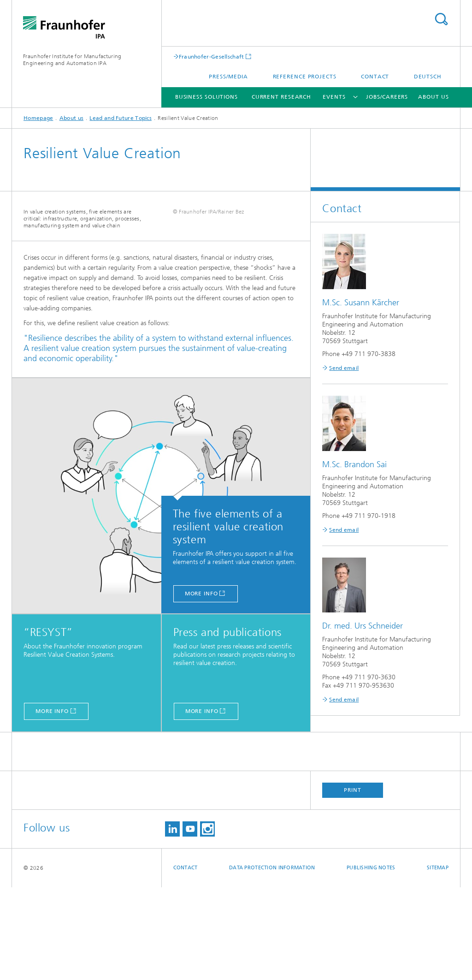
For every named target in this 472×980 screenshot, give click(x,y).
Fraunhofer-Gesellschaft (212, 56)
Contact (375, 77)
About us (433, 97)
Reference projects (305, 77)
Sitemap (438, 960)
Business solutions (206, 97)
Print (353, 883)
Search (441, 19)
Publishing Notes (371, 960)
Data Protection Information (272, 960)
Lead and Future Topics (121, 118)
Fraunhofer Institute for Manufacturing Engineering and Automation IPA (72, 60)
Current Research (281, 97)
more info (201, 686)
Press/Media (228, 77)
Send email (344, 368)
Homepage (38, 118)
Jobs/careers (387, 97)
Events (334, 97)
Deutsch (428, 77)
